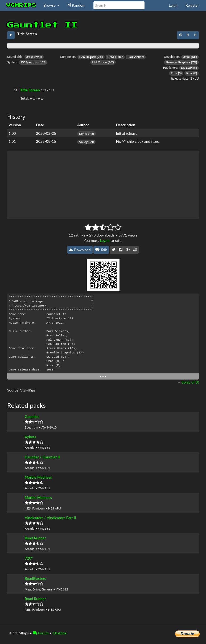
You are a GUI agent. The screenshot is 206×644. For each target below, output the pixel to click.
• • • (103, 376)
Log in (105, 240)
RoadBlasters (35, 578)
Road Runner (35, 538)
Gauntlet (32, 416)
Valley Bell (86, 142)
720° (29, 558)
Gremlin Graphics (178, 62)
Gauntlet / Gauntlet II (42, 457)
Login (173, 5)
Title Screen (30, 90)
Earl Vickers (136, 57)
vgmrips (21, 5)
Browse (51, 5)
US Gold (187, 68)
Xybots (30, 437)
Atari (187, 57)
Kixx (189, 73)
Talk (101, 250)
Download (80, 250)
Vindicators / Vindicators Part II (50, 518)
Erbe (174, 73)
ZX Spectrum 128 (33, 62)
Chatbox (60, 633)
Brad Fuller (115, 57)
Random (76, 5)
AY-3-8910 (34, 57)
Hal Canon (100, 62)
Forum (41, 633)
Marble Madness (38, 477)
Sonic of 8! (86, 134)
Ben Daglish (88, 57)
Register (192, 5)
